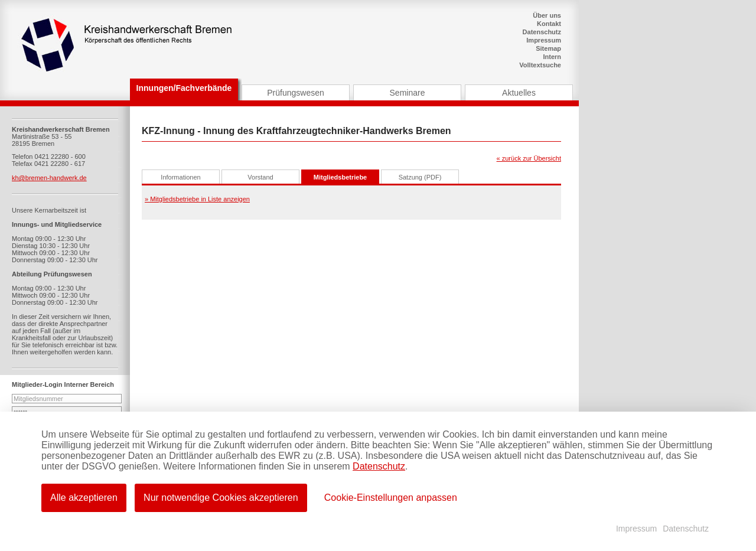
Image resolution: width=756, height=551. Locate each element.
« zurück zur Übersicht (529, 158)
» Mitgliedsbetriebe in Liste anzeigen (197, 199)
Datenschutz (542, 32)
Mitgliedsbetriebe (340, 177)
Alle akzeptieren (84, 498)
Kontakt (549, 24)
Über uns (547, 15)
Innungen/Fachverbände (184, 88)
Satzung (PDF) (420, 177)
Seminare (408, 93)
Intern (552, 57)
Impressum (544, 40)
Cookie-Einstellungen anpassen (391, 498)
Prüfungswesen (296, 93)
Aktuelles (519, 93)
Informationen (180, 177)
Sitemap (548, 48)
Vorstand (260, 177)
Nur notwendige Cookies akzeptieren (221, 498)
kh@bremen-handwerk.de (49, 178)
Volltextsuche (540, 65)
